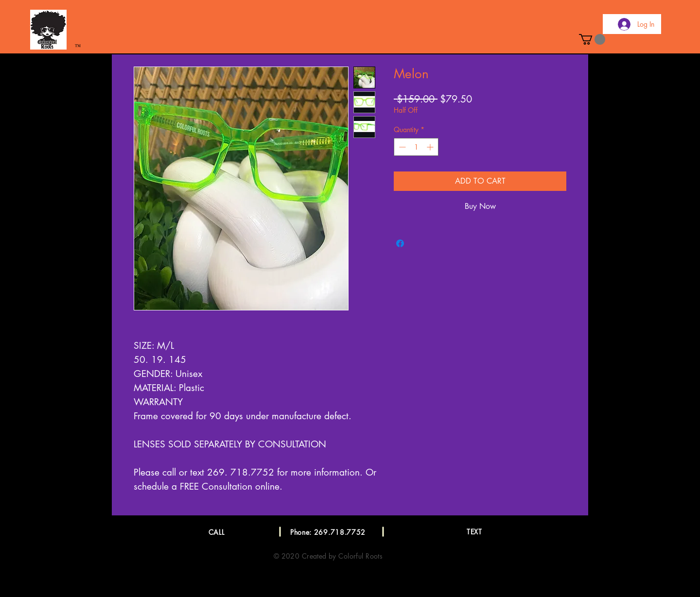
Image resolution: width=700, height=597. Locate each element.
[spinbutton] (416, 147)
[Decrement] (401, 147)
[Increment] (431, 147)
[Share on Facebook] (400, 243)
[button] (592, 39)
